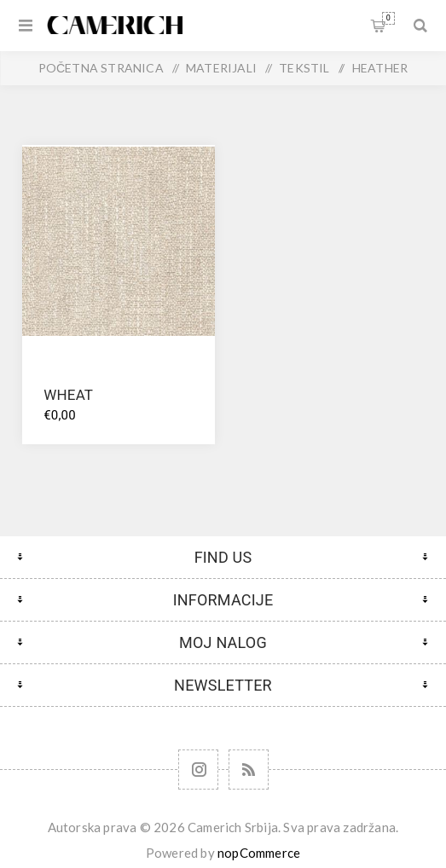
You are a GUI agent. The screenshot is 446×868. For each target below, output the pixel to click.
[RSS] (249, 770)
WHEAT (68, 395)
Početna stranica (101, 68)
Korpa (388, 18)
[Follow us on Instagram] (198, 770)
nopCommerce (259, 853)
